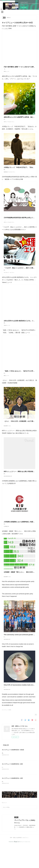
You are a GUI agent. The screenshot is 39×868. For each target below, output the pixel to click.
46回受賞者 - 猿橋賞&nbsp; (8, 790)
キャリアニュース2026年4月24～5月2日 (13, 773)
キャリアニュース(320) (6, 733)
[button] (2, 12)
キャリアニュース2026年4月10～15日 (12, 801)
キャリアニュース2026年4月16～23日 (12, 787)
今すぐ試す (24, 7)
